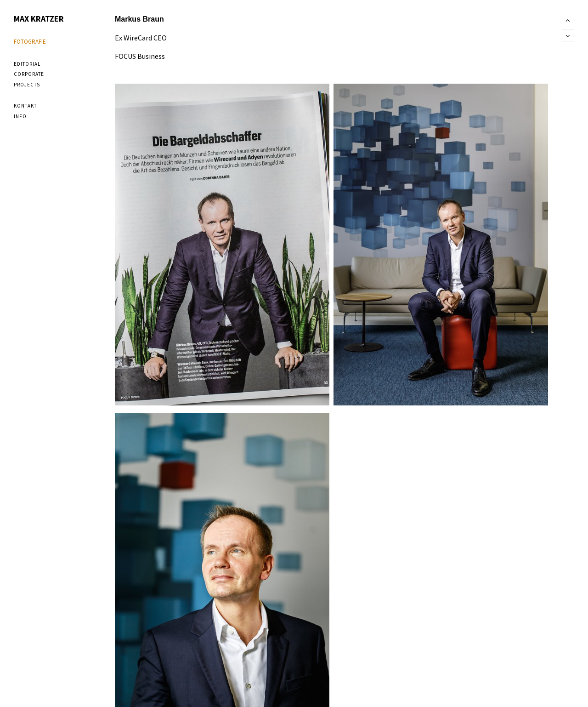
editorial (27, 64)
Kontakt (25, 106)
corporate (29, 74)
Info (20, 116)
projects (27, 85)
